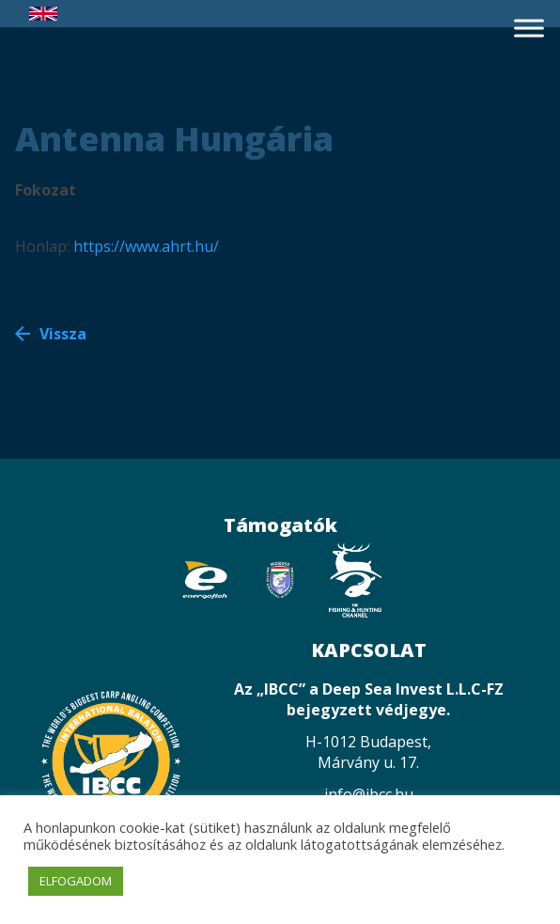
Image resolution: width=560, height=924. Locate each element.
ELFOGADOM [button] (76, 881)
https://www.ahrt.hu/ (146, 246)
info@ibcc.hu (369, 794)
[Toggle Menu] (529, 28)
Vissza (63, 334)
